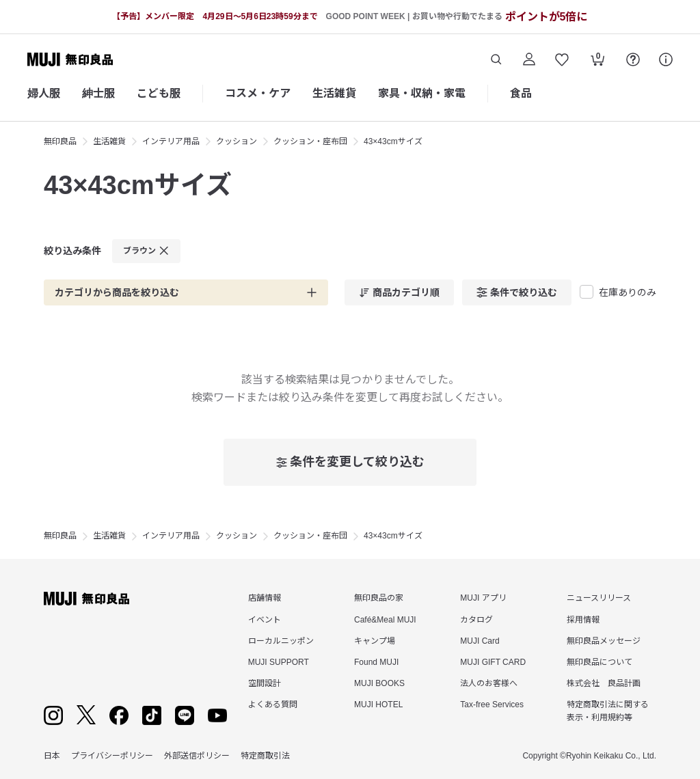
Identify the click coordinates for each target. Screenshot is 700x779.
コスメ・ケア (258, 93)
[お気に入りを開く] (562, 59)
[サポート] (666, 59)
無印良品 (60, 141)
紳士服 (98, 93)
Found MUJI (376, 662)
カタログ (476, 620)
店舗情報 (265, 598)
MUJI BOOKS (379, 683)
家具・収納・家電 (422, 93)
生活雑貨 (334, 93)
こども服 (159, 93)
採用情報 (583, 620)
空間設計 (265, 683)
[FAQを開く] (633, 59)
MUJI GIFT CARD (493, 662)
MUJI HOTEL (378, 705)
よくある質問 (273, 705)
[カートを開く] (597, 61)
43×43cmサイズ (393, 141)
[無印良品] (86, 599)
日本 (52, 756)
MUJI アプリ (483, 598)
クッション (237, 141)
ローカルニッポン (281, 641)
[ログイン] (529, 59)
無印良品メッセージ (604, 641)
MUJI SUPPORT (279, 662)
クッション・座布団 (310, 141)
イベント (265, 620)
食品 (521, 93)
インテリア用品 (171, 141)
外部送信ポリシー (197, 756)
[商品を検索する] (496, 59)
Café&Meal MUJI (385, 620)
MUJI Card (480, 641)
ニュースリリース (599, 598)
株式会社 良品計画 (604, 683)
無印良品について (600, 662)
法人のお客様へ (489, 683)
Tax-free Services (492, 705)
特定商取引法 (265, 756)
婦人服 (44, 93)
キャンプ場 (375, 641)
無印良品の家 (379, 598)
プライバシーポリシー (112, 756)
